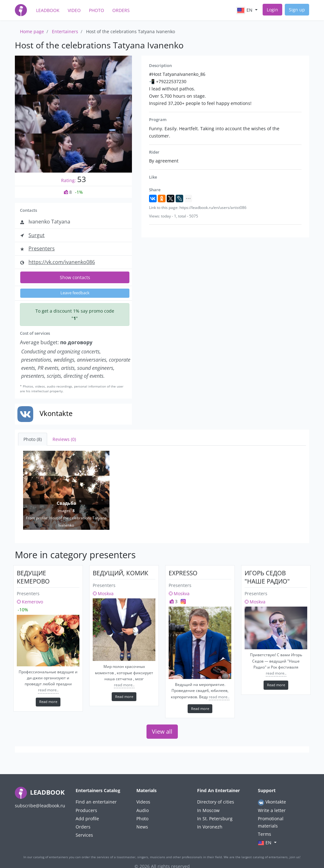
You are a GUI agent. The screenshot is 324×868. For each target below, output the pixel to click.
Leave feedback (75, 293)
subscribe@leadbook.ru (40, 806)
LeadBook (48, 10)
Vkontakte (272, 802)
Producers (86, 810)
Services (84, 835)
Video (74, 10)
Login (272, 10)
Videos (143, 802)
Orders (121, 10)
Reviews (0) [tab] (64, 439)
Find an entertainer (96, 802)
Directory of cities (216, 802)
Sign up (297, 10)
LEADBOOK (40, 792)
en (245, 10)
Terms (265, 834)
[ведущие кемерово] (48, 641)
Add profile (87, 819)
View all (162, 731)
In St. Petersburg (215, 819)
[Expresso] (200, 643)
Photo (97, 10)
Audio (143, 810)
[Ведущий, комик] (124, 630)
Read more (48, 702)
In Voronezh (210, 827)
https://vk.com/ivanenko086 (62, 262)
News (142, 827)
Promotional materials (271, 822)
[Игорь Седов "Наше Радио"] (276, 628)
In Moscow (208, 810)
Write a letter (272, 810)
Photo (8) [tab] (33, 439)
